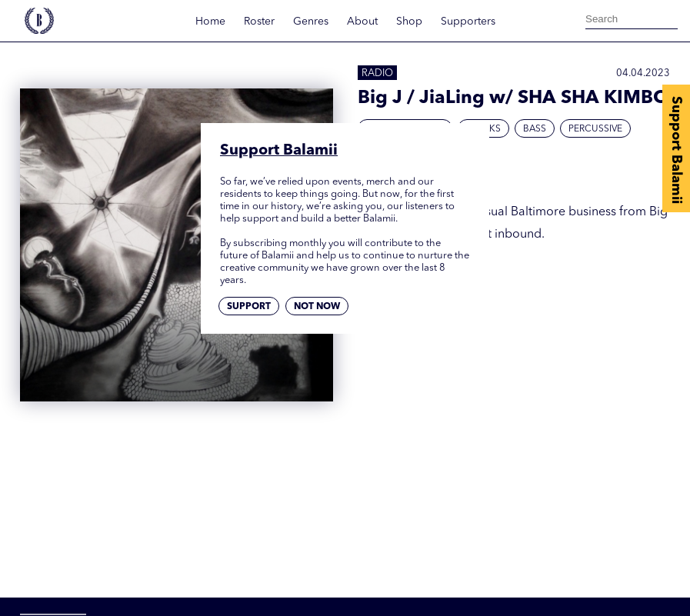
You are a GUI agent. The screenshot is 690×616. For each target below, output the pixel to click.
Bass (535, 129)
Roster (259, 22)
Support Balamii (676, 150)
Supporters (468, 22)
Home (210, 22)
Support (249, 307)
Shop (409, 22)
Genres (311, 22)
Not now (317, 307)
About (362, 22)
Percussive (595, 129)
